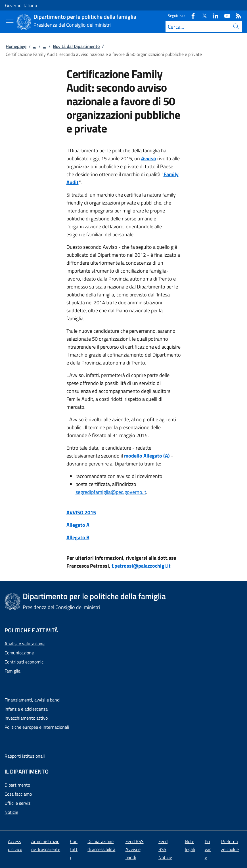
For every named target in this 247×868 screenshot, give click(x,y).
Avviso (149, 158)
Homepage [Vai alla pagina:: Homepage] (16, 46)
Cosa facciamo (18, 794)
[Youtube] (225, 15)
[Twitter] (202, 15)
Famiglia (12, 671)
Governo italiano (21, 5)
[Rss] (236, 15)
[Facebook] (191, 15)
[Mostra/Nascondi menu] (10, 22)
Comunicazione (19, 653)
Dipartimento (17, 785)
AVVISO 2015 (81, 512)
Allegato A (78, 525)
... (35, 46)
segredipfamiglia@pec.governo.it (111, 492)
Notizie (11, 812)
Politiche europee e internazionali (37, 727)
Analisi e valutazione (25, 644)
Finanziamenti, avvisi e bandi (33, 700)
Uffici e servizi (18, 803)
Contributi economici (25, 662)
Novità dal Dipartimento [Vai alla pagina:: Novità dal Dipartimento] (76, 46)
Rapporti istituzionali (25, 756)
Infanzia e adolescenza (26, 709)
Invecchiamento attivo (26, 718)
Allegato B (78, 537)
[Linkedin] (213, 15)
